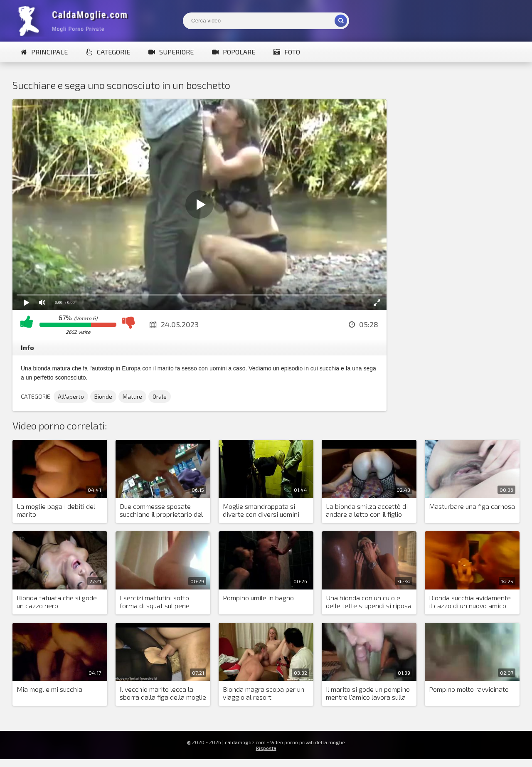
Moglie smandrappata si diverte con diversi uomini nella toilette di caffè (261, 511)
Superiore (171, 52)
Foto (287, 52)
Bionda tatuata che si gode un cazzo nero (57, 602)
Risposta (266, 748)
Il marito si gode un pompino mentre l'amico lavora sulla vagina (368, 693)
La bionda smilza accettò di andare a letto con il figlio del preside (367, 511)
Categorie (108, 52)
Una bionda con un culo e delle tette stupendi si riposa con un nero (369, 602)
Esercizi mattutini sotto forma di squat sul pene (155, 602)
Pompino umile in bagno (258, 598)
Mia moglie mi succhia (49, 689)
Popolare (234, 52)
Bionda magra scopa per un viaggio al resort (264, 693)
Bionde (103, 396)
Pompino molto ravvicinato (469, 689)
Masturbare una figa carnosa (472, 506)
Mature (132, 396)
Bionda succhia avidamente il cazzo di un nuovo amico (470, 602)
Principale (44, 52)
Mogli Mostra (75, 21)
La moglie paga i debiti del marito (56, 510)
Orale (160, 396)
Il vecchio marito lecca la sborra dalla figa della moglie (163, 693)
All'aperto (71, 396)
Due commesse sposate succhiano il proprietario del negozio (161, 511)
